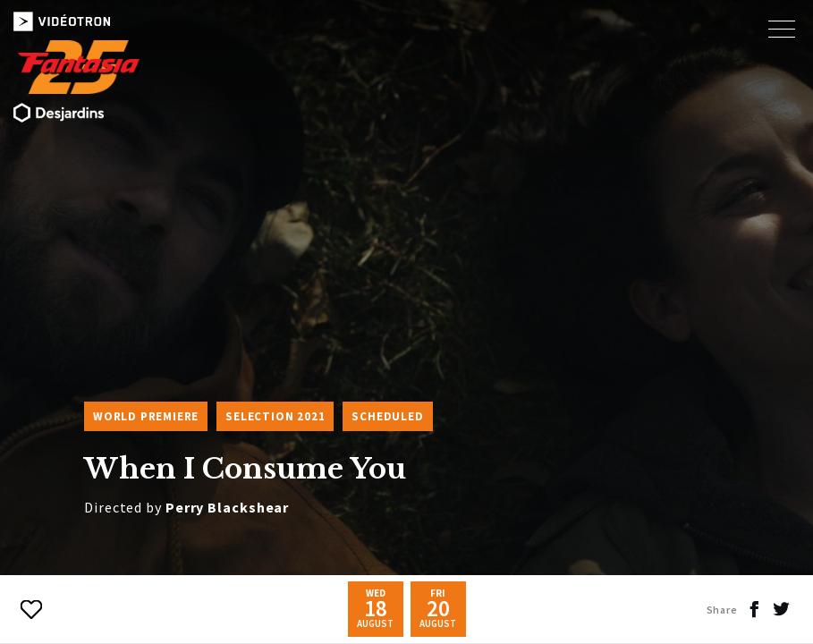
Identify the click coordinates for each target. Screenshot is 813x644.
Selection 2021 (275, 416)
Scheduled (387, 416)
